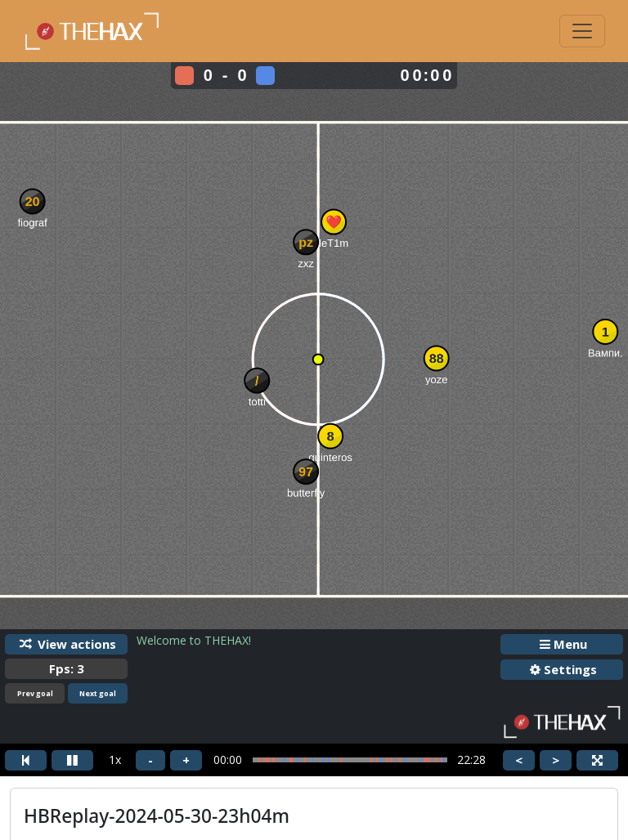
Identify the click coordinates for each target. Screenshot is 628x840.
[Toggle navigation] (582, 31)
